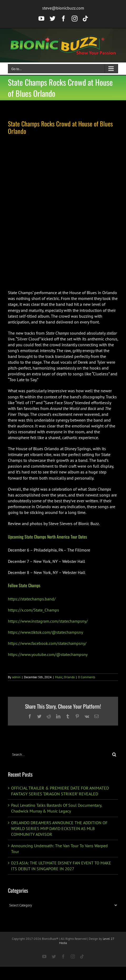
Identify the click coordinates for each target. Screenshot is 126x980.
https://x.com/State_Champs (33, 610)
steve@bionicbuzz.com (63, 8)
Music (59, 677)
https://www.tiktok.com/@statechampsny (45, 632)
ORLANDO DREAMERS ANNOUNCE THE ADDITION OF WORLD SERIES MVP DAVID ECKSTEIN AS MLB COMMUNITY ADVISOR (59, 828)
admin (16, 677)
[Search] (114, 755)
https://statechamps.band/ (32, 599)
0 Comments (87, 677)
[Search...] (59, 755)
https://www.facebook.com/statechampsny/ (47, 643)
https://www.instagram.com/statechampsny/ (48, 621)
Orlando (69, 677)
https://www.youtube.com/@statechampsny (48, 654)
